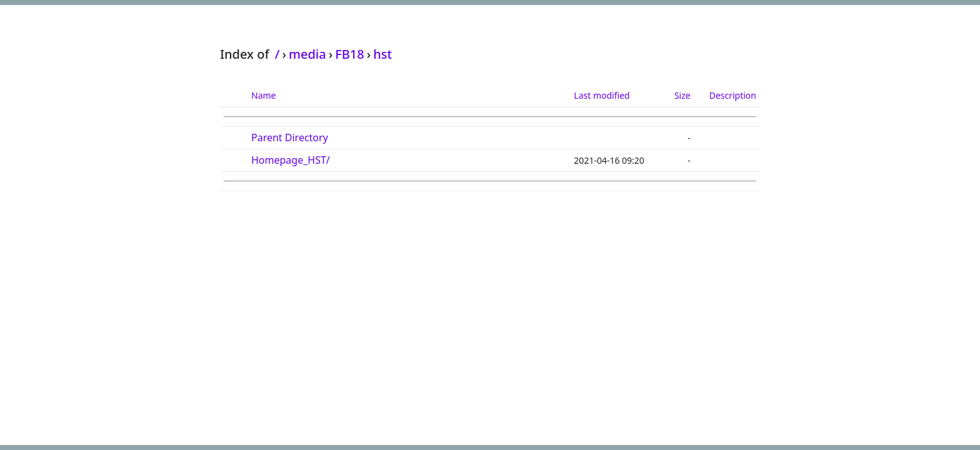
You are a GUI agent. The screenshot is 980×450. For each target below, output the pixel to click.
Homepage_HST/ (291, 160)
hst (382, 54)
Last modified (602, 95)
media (307, 54)
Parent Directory (290, 137)
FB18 (350, 54)
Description (733, 95)
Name (263, 95)
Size (682, 95)
